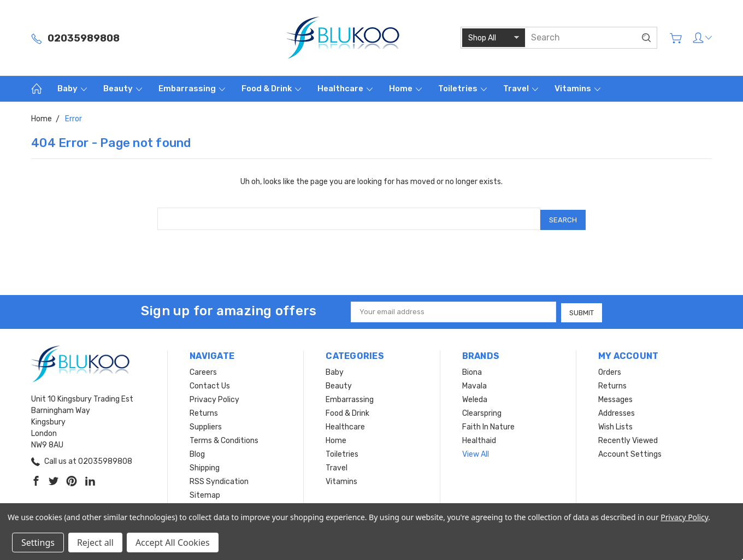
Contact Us (210, 383)
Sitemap (205, 493)
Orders (610, 370)
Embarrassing (192, 89)
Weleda (475, 397)
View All (476, 452)
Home (405, 89)
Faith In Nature (488, 424)
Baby (72, 89)
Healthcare (345, 89)
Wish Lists (615, 424)
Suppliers (206, 424)
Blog (197, 452)
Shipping (205, 465)
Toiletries (462, 89)
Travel (521, 89)
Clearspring (482, 411)
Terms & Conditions (224, 438)
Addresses (617, 411)
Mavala (474, 383)
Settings (38, 543)
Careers (203, 370)
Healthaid (479, 438)
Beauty (123, 89)
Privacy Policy (214, 397)
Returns (204, 411)
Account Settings (630, 452)
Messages (615, 397)
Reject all (95, 543)
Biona (472, 370)
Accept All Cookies (173, 543)
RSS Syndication (219, 479)
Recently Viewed (628, 438)
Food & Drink (271, 89)
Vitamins (577, 89)
